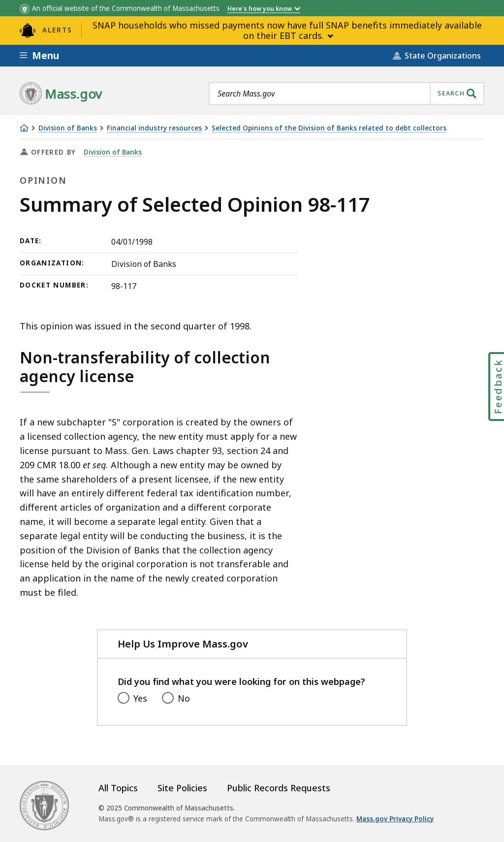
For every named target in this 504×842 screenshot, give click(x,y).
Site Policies (182, 788)
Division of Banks (68, 128)
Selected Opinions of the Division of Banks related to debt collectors (329, 128)
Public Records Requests (279, 788)
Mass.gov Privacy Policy (395, 819)
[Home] (24, 128)
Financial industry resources (154, 128)
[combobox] (346, 94)
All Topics (118, 788)
